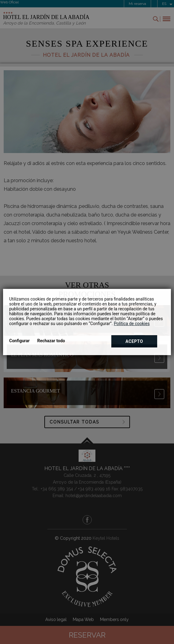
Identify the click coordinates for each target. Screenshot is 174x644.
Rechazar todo (51, 341)
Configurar (19, 341)
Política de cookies (132, 324)
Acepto (134, 341)
